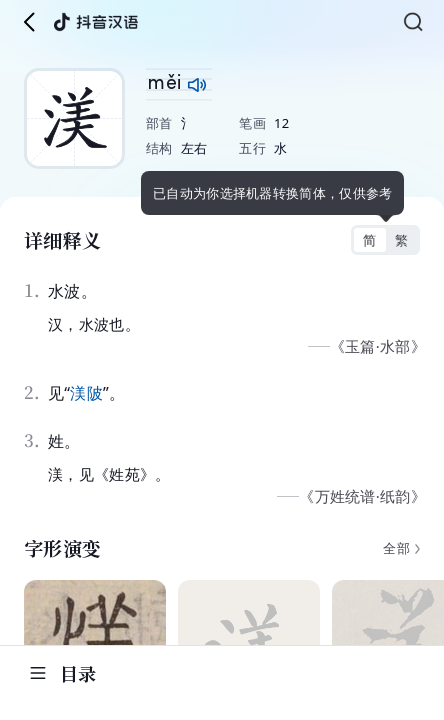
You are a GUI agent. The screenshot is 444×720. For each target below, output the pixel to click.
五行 (252, 148)
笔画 (252, 123)
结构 (159, 148)
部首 (159, 123)
